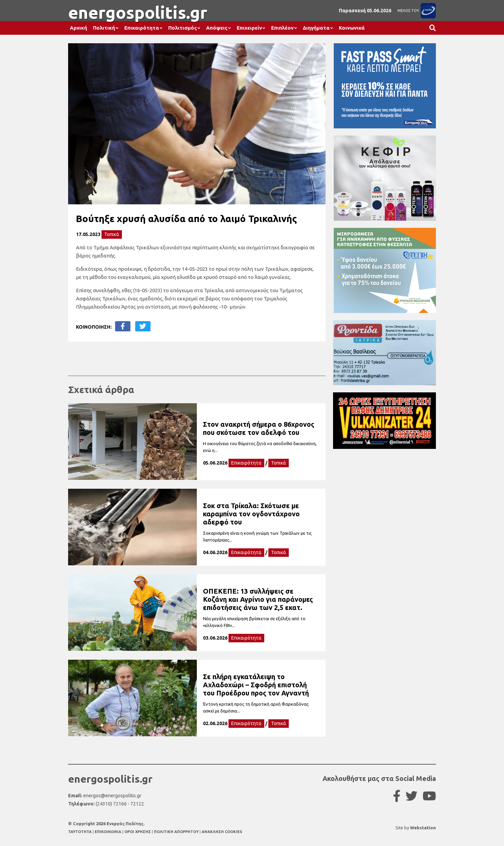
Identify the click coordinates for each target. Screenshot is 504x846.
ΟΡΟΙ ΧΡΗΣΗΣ (138, 832)
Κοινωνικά (352, 28)
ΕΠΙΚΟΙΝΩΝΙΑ (108, 832)
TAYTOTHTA (80, 832)
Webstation (423, 828)
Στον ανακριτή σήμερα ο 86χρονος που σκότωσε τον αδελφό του (259, 428)
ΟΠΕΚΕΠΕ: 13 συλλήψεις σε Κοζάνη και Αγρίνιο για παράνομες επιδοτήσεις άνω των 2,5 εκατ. (258, 599)
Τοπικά (112, 234)
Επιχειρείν (249, 28)
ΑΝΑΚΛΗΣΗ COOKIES (222, 832)
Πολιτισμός (183, 28)
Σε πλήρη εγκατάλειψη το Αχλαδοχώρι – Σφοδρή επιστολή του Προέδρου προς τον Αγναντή (256, 685)
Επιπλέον (282, 28)
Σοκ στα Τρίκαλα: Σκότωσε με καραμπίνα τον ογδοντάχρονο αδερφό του (251, 514)
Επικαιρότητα (142, 28)
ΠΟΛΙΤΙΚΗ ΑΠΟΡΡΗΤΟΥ (176, 832)
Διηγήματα (316, 28)
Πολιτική (104, 28)
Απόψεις (217, 28)
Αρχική (78, 28)
